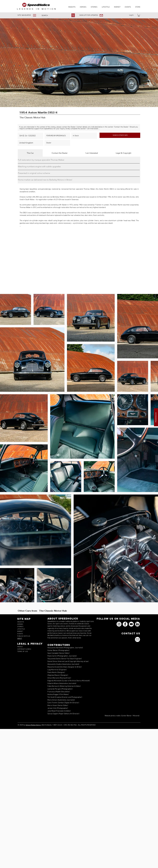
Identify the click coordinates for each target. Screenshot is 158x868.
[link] (139, 15)
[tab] (30, 153)
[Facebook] (125, 624)
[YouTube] (131, 624)
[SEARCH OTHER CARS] (120, 135)
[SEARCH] (54, 16)
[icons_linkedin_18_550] (137, 624)
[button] (29, 15)
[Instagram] (119, 624)
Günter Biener (126, 716)
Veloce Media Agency (33, 725)
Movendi (136, 716)
